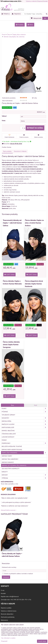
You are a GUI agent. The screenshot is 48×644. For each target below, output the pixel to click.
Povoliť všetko (42, 641)
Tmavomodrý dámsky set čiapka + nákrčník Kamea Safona (12, 223)
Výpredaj (24, 478)
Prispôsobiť (4, 641)
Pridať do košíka (35, 128)
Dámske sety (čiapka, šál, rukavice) (14, 465)
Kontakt (45, 1)
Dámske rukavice (8, 462)
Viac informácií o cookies (8, 638)
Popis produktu (7, 151)
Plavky (24, 408)
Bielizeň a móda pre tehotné (12, 446)
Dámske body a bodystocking (12, 450)
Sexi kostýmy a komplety (11, 469)
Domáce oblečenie (8, 431)
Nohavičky (24, 418)
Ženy (12, 405)
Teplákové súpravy (8, 415)
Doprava (40, 1)
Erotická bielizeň (24, 427)
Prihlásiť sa (6, 14)
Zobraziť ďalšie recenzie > (9, 510)
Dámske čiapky (7, 456)
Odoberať (6, 577)
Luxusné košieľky (8, 437)
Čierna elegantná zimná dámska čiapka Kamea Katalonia (34, 284)
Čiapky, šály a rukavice (24, 453)
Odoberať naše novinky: (9, 567)
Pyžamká (24, 412)
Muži (36, 405)
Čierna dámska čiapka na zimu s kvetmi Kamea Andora (34, 223)
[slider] (23, 98)
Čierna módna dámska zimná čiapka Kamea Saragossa (11, 345)
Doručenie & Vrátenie (20, 151)
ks (23, 128)
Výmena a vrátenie (31, 1)
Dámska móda (24, 421)
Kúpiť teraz (9, 275)
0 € (45, 18)
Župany (4, 440)
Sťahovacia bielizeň (9, 434)
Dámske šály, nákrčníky (10, 459)
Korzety (5, 472)
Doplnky (24, 475)
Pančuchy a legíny (24, 424)
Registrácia (16, 14)
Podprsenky (24, 443)
